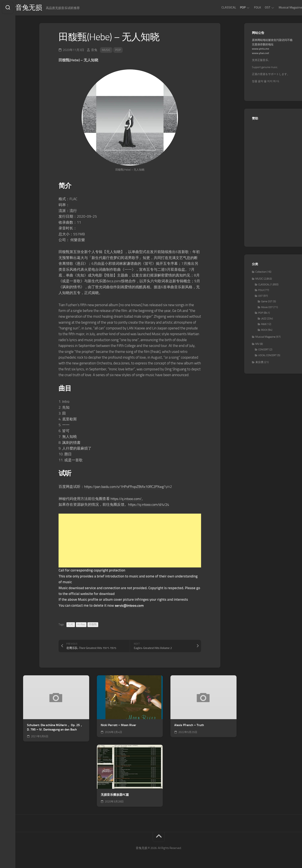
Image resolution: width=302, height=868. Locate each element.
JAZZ (264, 319)
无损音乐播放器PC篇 (115, 795)
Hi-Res (81, 625)
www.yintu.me (260, 49)
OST (260, 7)
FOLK (250, 7)
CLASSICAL (221, 7)
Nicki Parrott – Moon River (118, 726)
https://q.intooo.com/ (127, 499)
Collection (261, 272)
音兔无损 (37, 8)
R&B (264, 325)
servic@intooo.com (130, 606)
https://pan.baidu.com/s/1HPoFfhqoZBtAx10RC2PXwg (127, 487)
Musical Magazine (283, 7)
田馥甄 (93, 625)
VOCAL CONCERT (267, 356)
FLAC (71, 625)
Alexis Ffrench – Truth (189, 726)
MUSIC (106, 50)
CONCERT (263, 350)
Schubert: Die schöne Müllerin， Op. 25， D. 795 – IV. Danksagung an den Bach (55, 728)
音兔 (94, 50)
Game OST (267, 302)
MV (257, 344)
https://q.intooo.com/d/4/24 (151, 505)
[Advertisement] (130, 541)
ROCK (264, 330)
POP (235, 7)
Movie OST (267, 308)
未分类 (259, 363)
